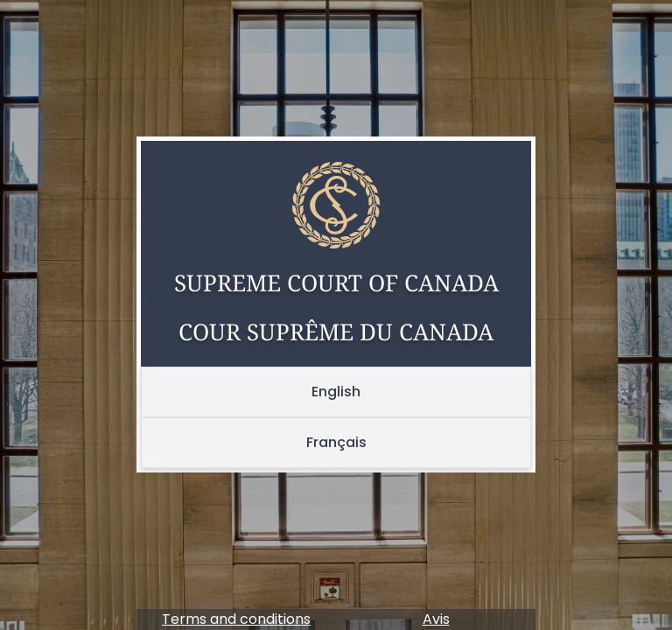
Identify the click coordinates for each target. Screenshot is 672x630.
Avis (436, 619)
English (336, 392)
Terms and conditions (236, 619)
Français (336, 442)
